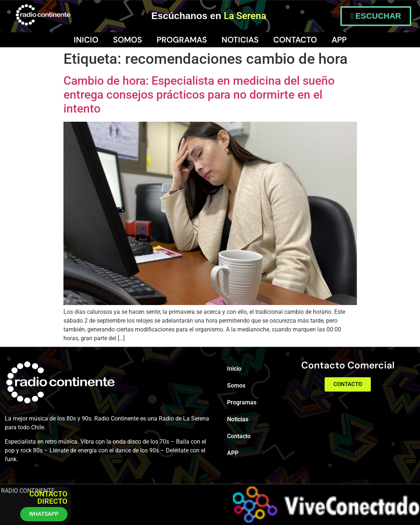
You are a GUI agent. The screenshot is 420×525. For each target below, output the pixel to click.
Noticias (240, 40)
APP (339, 40)
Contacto (295, 40)
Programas (182, 40)
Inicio (86, 40)
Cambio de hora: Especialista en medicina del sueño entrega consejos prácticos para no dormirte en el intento (199, 95)
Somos (127, 40)
